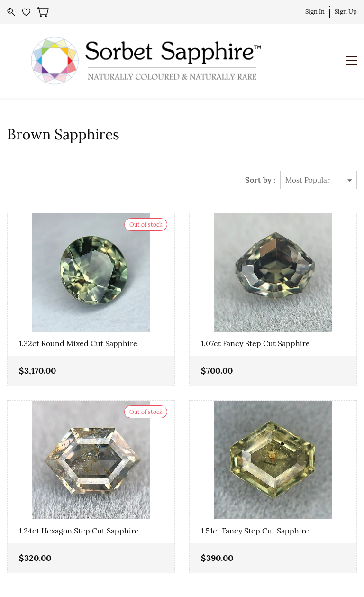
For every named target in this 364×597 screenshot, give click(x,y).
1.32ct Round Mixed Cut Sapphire (78, 343)
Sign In (315, 12)
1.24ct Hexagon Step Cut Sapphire (79, 531)
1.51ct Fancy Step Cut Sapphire (255, 531)
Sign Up (346, 12)
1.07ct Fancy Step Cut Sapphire (255, 343)
